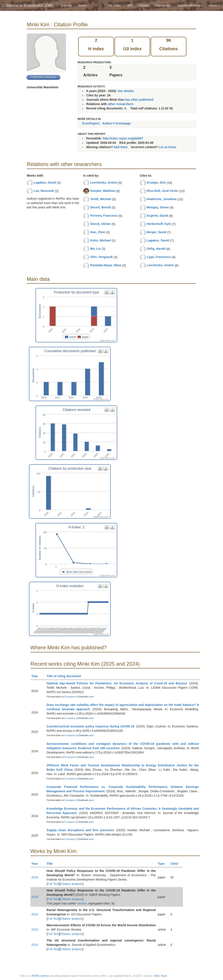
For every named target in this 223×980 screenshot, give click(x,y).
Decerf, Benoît (101, 207)
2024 (35, 945)
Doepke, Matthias (103, 191)
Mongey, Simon (158, 207)
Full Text (53, 884)
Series (82, 5)
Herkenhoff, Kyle (159, 224)
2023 (35, 914)
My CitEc (115, 5)
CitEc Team (160, 976)
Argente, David (157, 216)
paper (91, 697)
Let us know (167, 147)
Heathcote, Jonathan (162, 199)
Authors (66, 5)
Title (52, 864)
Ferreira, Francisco (104, 216)
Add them (121, 147)
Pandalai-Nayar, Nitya (106, 265)
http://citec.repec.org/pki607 (123, 138)
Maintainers (163, 5)
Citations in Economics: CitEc (29, 5)
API (130, 5)
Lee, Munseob (44, 191)
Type (163, 864)
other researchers (121, 104)
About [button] (214, 5)
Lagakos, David (45, 183)
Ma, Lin (95, 249)
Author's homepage (116, 123)
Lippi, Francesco (159, 257)
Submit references (190, 5)
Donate (144, 5)
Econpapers (70, 697)
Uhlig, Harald (156, 249)
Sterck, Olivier (100, 224)
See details (126, 91)
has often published (139, 100)
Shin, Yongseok (101, 257)
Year (36, 676)
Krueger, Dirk (156, 183)
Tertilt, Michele (101, 199)
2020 (35, 877)
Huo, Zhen (98, 232)
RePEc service (40, 976)
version (82, 903)
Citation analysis (71, 884)
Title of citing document (66, 676)
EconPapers (91, 123)
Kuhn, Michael (101, 240)
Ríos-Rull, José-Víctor (163, 191)
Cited (176, 864)
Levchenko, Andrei (104, 183)
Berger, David (157, 232)
